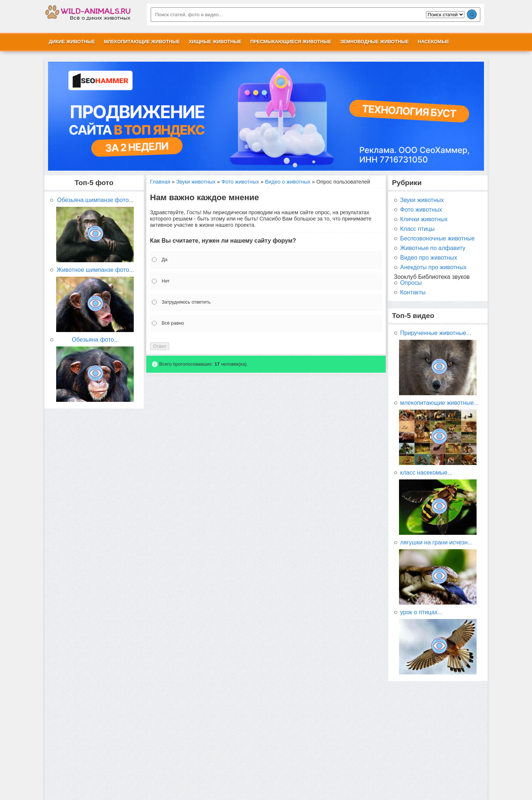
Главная (160, 182)
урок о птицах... (421, 612)
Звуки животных (196, 182)
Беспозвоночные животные (437, 239)
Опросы (411, 283)
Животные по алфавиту (433, 248)
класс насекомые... (426, 473)
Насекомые (434, 42)
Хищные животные (215, 42)
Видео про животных (429, 258)
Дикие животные (72, 42)
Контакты (413, 293)
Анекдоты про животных (433, 267)
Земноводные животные (375, 42)
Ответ (160, 346)
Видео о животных (288, 182)
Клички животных (424, 219)
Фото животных (240, 182)
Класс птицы (417, 229)
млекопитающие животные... (439, 403)
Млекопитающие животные (142, 42)
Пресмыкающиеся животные (291, 42)
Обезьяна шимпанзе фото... (95, 200)
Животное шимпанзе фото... (95, 270)
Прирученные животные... (436, 333)
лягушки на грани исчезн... (436, 543)
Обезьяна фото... (95, 340)
